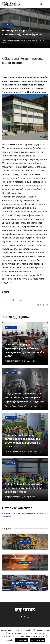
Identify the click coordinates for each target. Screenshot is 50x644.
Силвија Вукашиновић (11, 40)
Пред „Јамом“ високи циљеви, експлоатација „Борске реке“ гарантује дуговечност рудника (24, 397)
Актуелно (8, 25)
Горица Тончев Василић (15, 406)
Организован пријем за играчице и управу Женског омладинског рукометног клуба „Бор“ (24, 350)
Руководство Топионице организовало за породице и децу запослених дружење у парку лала (23, 441)
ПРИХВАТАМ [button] (22, 640)
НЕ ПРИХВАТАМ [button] (37, 640)
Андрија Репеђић (12, 361)
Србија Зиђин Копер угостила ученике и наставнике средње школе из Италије (23, 488)
